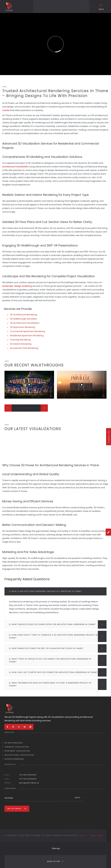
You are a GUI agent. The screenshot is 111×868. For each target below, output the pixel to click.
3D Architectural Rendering (23, 315)
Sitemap (56, 848)
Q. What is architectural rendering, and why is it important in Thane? (58, 591)
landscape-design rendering (17, 286)
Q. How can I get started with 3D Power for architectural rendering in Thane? (58, 672)
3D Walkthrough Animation (23, 319)
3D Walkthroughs (14, 743)
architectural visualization (16, 167)
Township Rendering (20, 340)
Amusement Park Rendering (24, 348)
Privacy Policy (96, 835)
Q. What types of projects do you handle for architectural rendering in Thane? (58, 660)
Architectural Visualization (19, 755)
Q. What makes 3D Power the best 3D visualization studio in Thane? (58, 648)
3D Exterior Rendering (20, 344)
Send (79, 798)
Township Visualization (17, 747)
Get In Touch (17, 809)
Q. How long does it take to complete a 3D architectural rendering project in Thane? (58, 636)
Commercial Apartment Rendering (27, 331)
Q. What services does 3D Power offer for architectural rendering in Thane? (58, 624)
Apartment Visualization (17, 751)
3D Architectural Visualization (24, 323)
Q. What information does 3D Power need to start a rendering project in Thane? (58, 684)
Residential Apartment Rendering (27, 336)
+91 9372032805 (28, 779)
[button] (21, 408)
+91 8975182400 (28, 775)
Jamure (82, 835)
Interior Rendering (14, 759)
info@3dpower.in (29, 783)
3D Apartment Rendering (22, 327)
